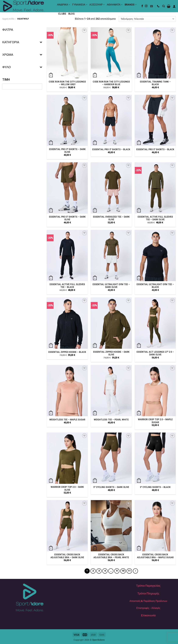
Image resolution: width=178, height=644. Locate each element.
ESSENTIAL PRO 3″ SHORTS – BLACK (111, 149)
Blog (71, 14)
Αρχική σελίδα (8, 19)
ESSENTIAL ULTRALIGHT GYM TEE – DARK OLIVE (111, 286)
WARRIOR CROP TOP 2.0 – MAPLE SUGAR (155, 421)
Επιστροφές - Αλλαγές (148, 608)
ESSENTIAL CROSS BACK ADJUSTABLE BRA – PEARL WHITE (111, 556)
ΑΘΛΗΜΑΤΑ (115, 5)
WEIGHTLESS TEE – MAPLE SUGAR (67, 420)
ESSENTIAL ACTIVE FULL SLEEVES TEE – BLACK (67, 286)
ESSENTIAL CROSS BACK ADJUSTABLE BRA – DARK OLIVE (67, 556)
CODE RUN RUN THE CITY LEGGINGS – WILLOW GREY (67, 83)
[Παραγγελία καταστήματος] (147, 19)
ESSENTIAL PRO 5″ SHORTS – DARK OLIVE (67, 218)
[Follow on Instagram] (146, 6)
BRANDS (131, 5)
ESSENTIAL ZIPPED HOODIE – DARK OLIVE (111, 353)
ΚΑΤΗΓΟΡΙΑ (22, 42)
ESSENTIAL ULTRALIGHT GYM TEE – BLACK (155, 286)
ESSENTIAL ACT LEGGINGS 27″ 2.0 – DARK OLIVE (155, 353)
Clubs (62, 14)
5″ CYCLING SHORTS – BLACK (155, 487)
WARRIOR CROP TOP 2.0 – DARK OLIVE (67, 489)
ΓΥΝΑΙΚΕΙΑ (80, 5)
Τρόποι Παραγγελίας (148, 586)
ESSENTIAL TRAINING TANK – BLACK (155, 83)
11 (129, 571)
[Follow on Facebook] (142, 6)
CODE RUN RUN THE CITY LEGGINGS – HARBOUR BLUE (111, 83)
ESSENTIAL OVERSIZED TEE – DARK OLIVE (111, 218)
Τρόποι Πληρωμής (148, 593)
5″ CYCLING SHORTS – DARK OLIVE (111, 487)
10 (123, 571)
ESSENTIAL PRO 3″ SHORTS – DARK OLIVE (67, 151)
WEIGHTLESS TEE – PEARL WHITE (111, 420)
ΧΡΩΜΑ (22, 55)
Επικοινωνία (148, 615)
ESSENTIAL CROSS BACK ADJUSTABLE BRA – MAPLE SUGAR (155, 556)
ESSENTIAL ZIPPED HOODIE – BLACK (67, 352)
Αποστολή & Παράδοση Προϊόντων (148, 601)
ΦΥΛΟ (22, 67)
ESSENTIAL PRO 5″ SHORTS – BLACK (155, 149)
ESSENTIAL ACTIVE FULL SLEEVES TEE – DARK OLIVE (155, 218)
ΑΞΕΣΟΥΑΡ (97, 5)
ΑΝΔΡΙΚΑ (64, 5)
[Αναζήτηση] (164, 6)
